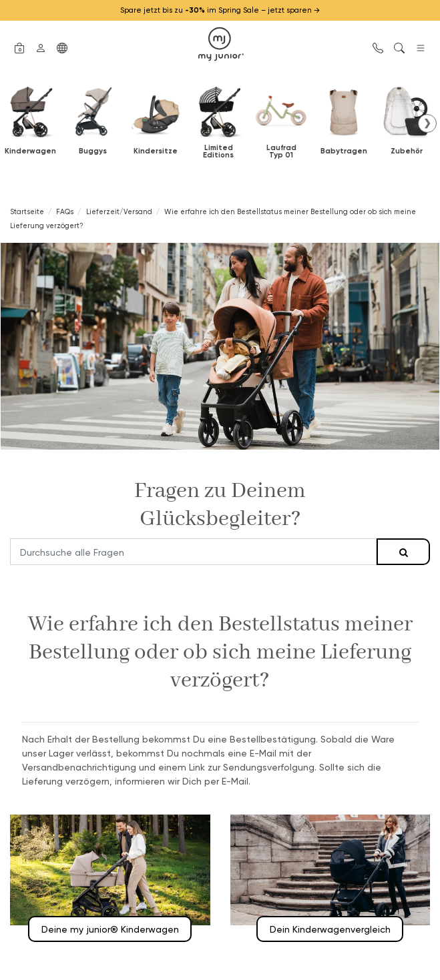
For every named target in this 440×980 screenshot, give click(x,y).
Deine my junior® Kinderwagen (110, 929)
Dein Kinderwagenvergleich (330, 929)
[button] (19, 47)
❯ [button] (427, 123)
